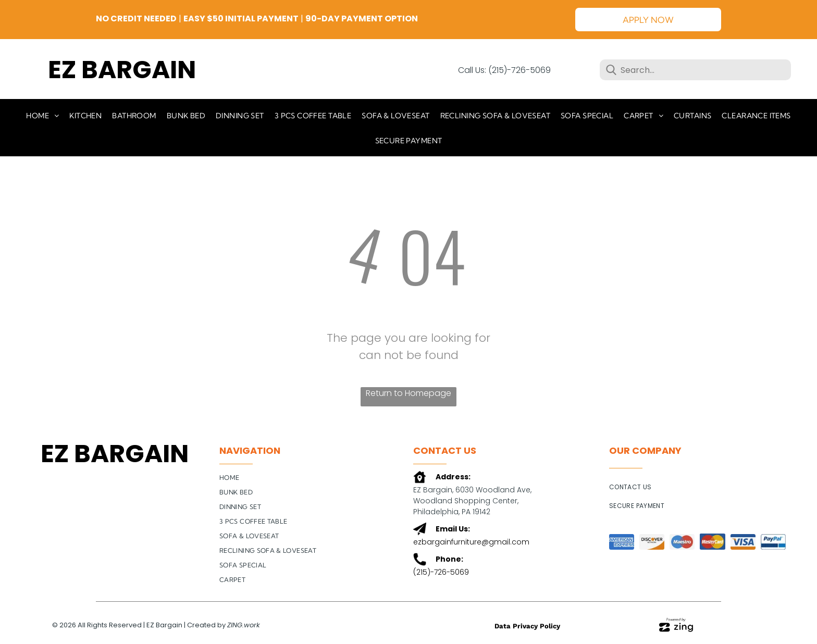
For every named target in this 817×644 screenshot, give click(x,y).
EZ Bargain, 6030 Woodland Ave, (473, 490)
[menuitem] (42, 115)
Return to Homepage (408, 393)
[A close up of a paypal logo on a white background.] (773, 542)
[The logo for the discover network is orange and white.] (652, 542)
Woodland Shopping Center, (466, 501)
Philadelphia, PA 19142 (452, 512)
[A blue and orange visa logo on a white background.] (743, 542)
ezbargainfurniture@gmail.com (471, 542)
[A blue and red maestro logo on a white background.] (682, 542)
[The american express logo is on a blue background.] (622, 542)
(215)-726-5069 (441, 572)
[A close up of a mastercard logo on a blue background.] (712, 542)
